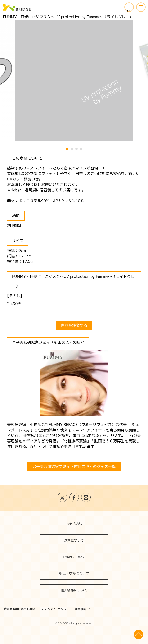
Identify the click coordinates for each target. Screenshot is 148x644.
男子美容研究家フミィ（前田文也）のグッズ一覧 (74, 466)
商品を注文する (74, 325)
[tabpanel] (74, 80)
